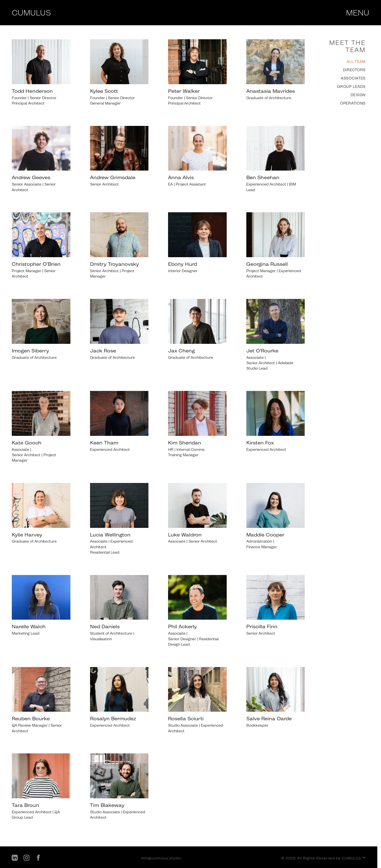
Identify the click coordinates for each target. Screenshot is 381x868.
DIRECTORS (354, 70)
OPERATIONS (353, 103)
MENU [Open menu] (358, 13)
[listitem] (41, 73)
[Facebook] (38, 858)
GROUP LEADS (351, 87)
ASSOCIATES (353, 78)
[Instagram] (26, 858)
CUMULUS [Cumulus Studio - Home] (31, 13)
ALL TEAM (356, 62)
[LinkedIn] (15, 858)
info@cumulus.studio (161, 858)
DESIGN (358, 95)
